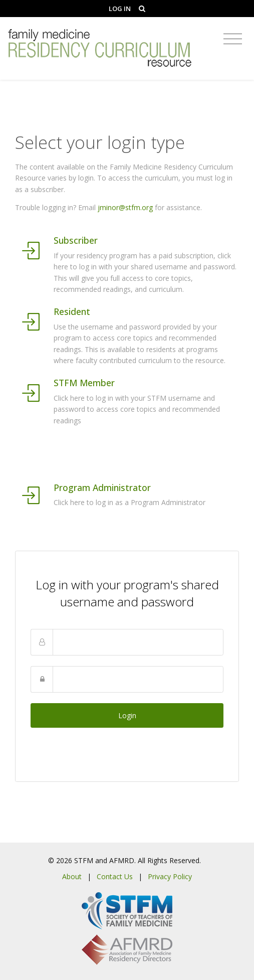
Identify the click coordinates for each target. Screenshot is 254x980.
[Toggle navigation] (233, 39)
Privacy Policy (170, 876)
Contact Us (115, 876)
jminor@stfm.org (125, 207)
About (72, 876)
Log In (120, 9)
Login (127, 715)
